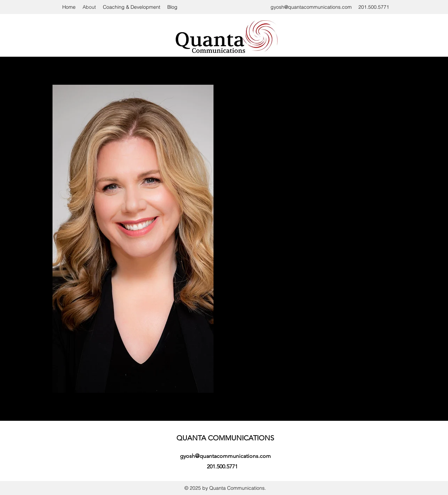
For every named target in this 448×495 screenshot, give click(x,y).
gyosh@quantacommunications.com (311, 7)
